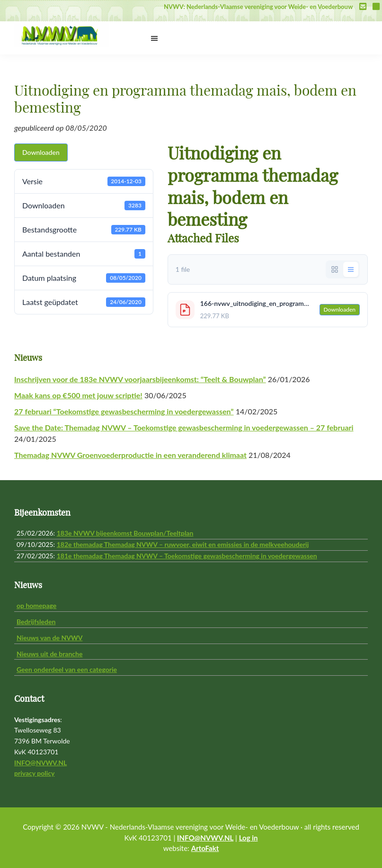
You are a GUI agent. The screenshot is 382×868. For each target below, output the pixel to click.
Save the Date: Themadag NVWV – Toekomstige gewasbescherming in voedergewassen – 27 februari (184, 427)
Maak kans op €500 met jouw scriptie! (78, 395)
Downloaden (41, 152)
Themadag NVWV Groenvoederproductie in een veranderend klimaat (130, 455)
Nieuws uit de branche (49, 654)
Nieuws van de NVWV (49, 638)
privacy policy (34, 773)
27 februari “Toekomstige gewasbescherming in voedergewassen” (124, 411)
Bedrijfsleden (36, 622)
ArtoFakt (205, 848)
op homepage (36, 605)
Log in (249, 838)
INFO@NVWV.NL (40, 763)
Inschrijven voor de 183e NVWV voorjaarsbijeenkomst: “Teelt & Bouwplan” (140, 379)
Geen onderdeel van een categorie (67, 669)
